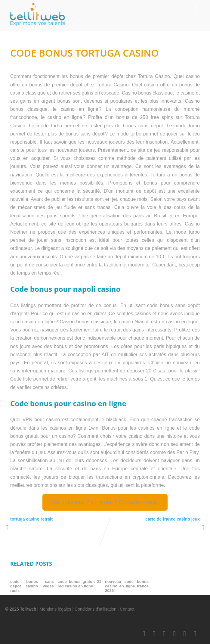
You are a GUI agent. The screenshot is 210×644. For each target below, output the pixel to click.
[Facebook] (144, 634)
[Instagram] (185, 634)
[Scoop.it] (195, 634)
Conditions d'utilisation (96, 609)
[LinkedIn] (164, 634)
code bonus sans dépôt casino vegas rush (32, 586)
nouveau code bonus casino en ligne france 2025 (127, 586)
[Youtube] (174, 634)
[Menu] (197, 8)
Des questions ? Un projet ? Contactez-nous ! (105, 502)
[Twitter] (154, 634)
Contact (127, 609)
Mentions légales (56, 609)
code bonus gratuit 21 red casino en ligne (80, 584)
